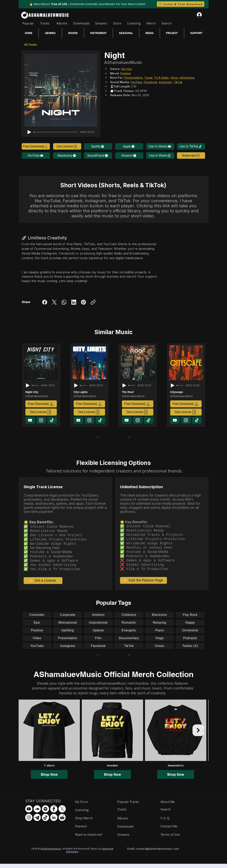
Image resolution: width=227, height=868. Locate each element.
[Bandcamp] (67, 156)
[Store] (117, 23)
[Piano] (160, 635)
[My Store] (84, 806)
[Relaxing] (160, 627)
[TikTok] (129, 650)
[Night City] (42, 392)
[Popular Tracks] (132, 806)
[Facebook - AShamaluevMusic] (54, 813)
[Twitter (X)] (190, 650)
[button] (191, 156)
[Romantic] (129, 627)
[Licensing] (134, 23)
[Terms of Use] (175, 839)
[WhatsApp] (64, 302)
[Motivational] (68, 627)
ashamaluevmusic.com (164, 853)
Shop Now (49, 779)
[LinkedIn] (74, 302)
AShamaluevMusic (51, 853)
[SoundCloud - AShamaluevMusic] (37, 813)
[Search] (167, 23)
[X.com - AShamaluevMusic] (62, 813)
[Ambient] (98, 619)
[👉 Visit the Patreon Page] (143, 585)
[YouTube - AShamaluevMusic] (29, 813)
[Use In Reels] (160, 156)
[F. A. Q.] (169, 822)
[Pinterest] (83, 302)
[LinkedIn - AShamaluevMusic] (54, 822)
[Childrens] (129, 619)
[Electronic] (160, 619)
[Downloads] (82, 23)
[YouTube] (36, 156)
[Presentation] (68, 642)
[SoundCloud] (98, 156)
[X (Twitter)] (54, 302)
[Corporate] (68, 619)
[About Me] (168, 806)
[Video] (37, 642)
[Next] (129, 437)
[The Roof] (138, 392)
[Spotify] (98, 146)
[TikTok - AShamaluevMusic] (45, 822)
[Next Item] (198, 735)
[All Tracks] (31, 45)
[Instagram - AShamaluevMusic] (29, 822)
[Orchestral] (190, 635)
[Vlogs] (160, 642)
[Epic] (37, 627)
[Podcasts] (190, 642)
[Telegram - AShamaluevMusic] (37, 822)
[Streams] (101, 23)
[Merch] (151, 23)
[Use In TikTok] (191, 146)
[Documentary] (129, 642)
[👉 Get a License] (43, 584)
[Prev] (98, 437)
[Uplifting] (68, 635)
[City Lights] (90, 392)
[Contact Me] (171, 831)
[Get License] (67, 146)
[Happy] (190, 627)
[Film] (98, 642)
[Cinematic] (37, 619)
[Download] (30, 420)
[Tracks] (45, 23)
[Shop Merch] (89, 822)
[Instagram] (68, 650)
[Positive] (37, 635)
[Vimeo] (160, 650)
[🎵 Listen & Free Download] (181, 4)
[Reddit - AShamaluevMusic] (62, 822)
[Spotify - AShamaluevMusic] (45, 813)
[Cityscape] (187, 392)
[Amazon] (129, 156)
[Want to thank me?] (89, 839)
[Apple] (129, 146)
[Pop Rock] (190, 619)
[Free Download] (36, 146)
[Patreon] (89, 831)
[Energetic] (129, 635)
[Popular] (28, 23)
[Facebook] (45, 302)
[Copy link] (93, 302)
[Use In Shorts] (160, 146)
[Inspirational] (98, 627)
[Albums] (62, 23)
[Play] (29, 132)
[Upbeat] (98, 635)
